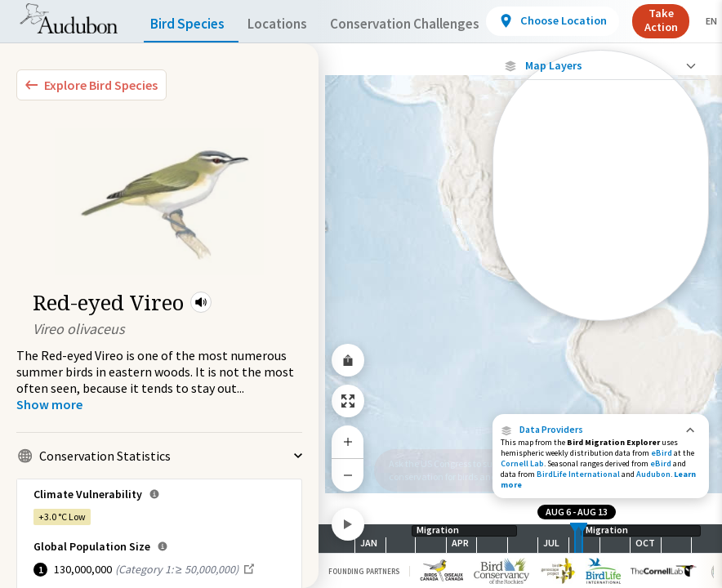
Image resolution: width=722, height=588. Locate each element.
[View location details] (588, 21)
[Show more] (49, 404)
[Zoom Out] (348, 475)
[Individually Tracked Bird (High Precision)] (601, 165)
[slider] (575, 539)
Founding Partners (364, 571)
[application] (361, 294)
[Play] (348, 524)
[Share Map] (348, 360)
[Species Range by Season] (601, 296)
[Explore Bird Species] (91, 85)
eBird (662, 453)
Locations (292, 24)
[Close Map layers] (601, 66)
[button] (201, 302)
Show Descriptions (601, 325)
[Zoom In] (348, 442)
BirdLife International (578, 474)
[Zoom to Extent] (348, 401)
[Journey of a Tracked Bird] (601, 200)
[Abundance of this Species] (601, 248)
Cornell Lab (522, 463)
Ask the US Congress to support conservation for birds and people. (458, 470)
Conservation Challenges (430, 24)
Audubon (653, 474)
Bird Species (191, 24)
